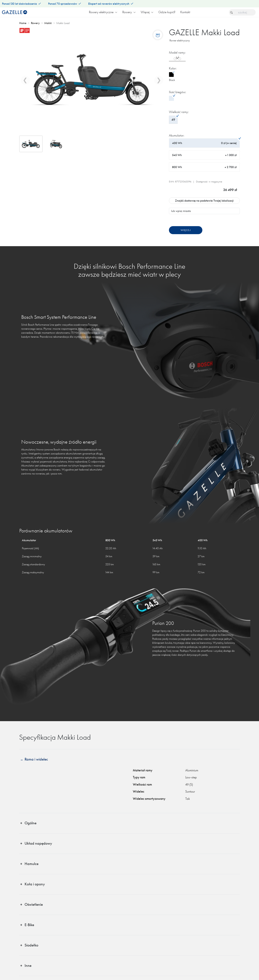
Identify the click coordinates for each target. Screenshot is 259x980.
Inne (28, 966)
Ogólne (30, 823)
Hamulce (31, 864)
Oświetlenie (34, 904)
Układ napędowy (38, 843)
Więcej (186, 230)
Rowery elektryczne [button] (103, 12)
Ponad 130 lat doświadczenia (21, 4)
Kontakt (185, 12)
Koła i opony (35, 884)
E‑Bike (29, 925)
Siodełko (31, 945)
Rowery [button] (129, 12)
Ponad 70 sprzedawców (64, 4)
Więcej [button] (147, 12)
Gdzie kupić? (167, 12)
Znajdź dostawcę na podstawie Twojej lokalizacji (204, 201)
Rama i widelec (36, 759)
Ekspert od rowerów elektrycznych (111, 4)
